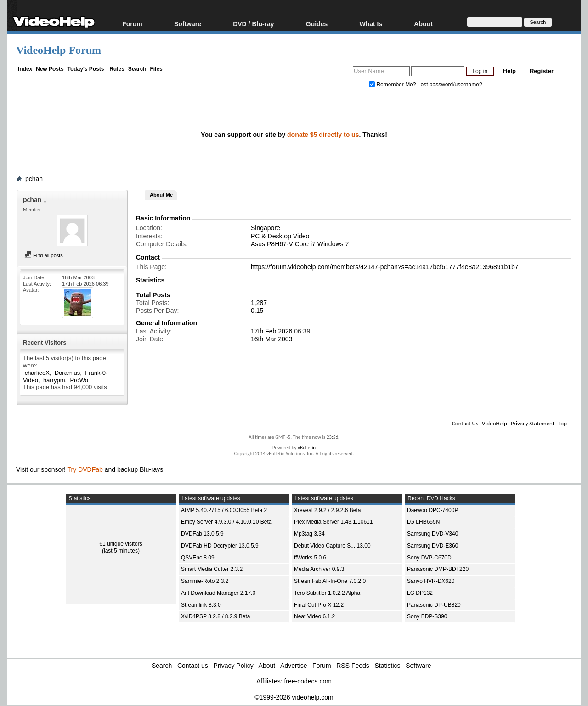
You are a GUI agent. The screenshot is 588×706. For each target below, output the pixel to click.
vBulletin (307, 448)
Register (542, 71)
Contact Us (465, 423)
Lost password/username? (450, 85)
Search (137, 69)
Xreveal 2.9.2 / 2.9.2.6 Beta (327, 510)
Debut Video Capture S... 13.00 (332, 546)
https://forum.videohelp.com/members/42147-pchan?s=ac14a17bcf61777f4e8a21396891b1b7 (385, 267)
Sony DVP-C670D (429, 558)
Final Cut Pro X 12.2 (319, 605)
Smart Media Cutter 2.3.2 (212, 569)
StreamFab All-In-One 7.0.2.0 (330, 581)
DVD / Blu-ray (253, 24)
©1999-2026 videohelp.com (294, 697)
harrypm (54, 380)
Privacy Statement (533, 423)
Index (25, 69)
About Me (161, 195)
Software (188, 24)
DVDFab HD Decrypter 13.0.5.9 (220, 546)
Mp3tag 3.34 (309, 534)
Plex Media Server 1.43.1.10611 (333, 522)
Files (156, 69)
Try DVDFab (85, 469)
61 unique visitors (121, 544)
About (423, 24)
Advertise (294, 666)
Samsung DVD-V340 (433, 534)
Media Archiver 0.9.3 (319, 569)
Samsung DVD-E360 (433, 546)
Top (563, 423)
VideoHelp (495, 423)
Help (509, 71)
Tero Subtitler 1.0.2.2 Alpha (327, 593)
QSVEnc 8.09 (198, 558)
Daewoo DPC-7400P (433, 510)
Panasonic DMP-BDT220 (438, 569)
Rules (117, 69)
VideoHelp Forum (59, 50)
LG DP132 (420, 593)
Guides (317, 24)
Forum (132, 24)
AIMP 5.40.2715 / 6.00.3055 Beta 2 (224, 510)
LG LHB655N (423, 522)
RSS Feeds (353, 666)
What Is (371, 24)
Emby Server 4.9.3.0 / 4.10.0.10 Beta (226, 522)
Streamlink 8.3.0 (201, 605)
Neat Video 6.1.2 (314, 616)
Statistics (388, 666)
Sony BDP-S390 (427, 616)
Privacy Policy (234, 666)
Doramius (68, 373)
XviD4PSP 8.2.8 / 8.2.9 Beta (216, 616)
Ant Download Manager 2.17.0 (218, 593)
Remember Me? (393, 85)
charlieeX (37, 373)
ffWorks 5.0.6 (310, 558)
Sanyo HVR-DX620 (431, 581)
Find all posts (44, 255)
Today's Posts (85, 69)
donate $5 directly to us (323, 135)
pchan (34, 179)
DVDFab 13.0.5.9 (202, 534)
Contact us (193, 666)
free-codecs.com (308, 681)
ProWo (79, 380)
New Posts (50, 69)
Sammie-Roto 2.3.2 (205, 581)
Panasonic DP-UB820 (434, 605)
